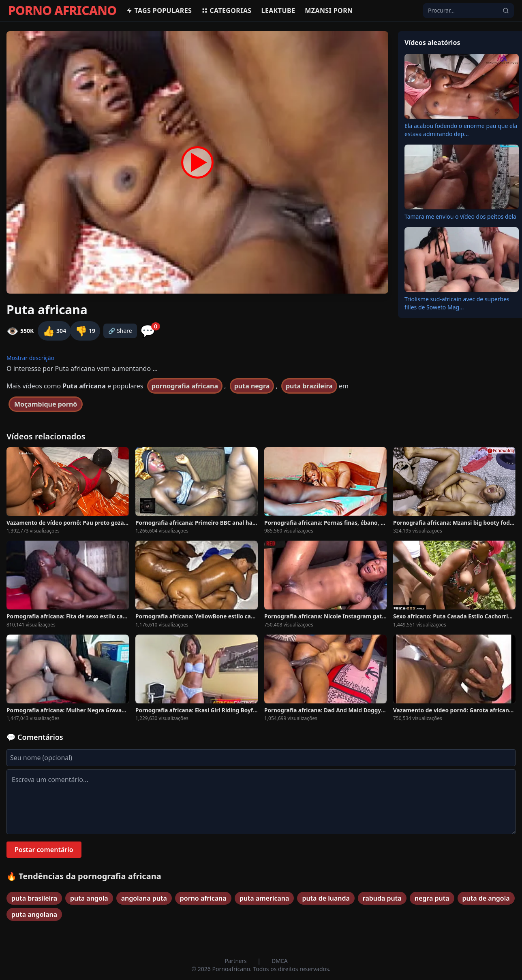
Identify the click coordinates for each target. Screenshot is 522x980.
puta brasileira (34, 898)
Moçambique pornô (46, 404)
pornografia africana (185, 386)
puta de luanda (326, 898)
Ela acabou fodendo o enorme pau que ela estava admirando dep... (461, 130)
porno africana (203, 898)
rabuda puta (382, 898)
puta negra (252, 386)
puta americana (264, 898)
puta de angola (486, 898)
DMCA (279, 961)
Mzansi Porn (329, 11)
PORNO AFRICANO (62, 11)
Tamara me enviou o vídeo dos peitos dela (460, 216)
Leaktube (278, 11)
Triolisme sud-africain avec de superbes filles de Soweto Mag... (457, 303)
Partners (236, 961)
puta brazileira (309, 386)
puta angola (89, 898)
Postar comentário (44, 850)
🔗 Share (120, 331)
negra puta (432, 898)
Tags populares (159, 11)
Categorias (226, 11)
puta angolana (34, 914)
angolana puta (144, 898)
